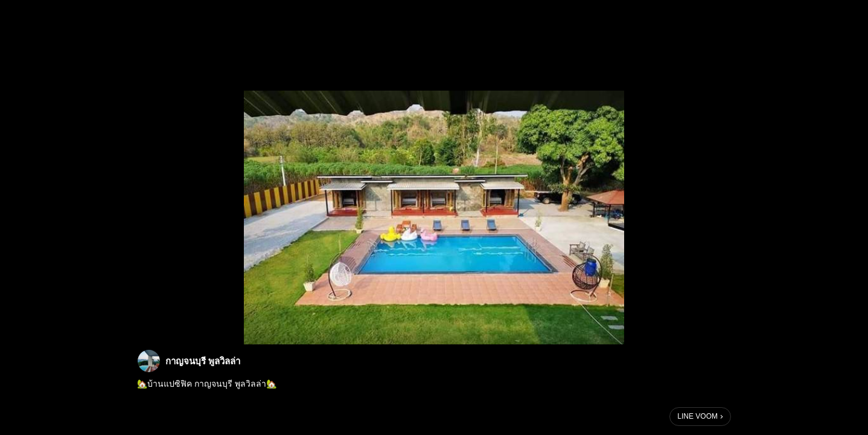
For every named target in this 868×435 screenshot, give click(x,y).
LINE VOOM (697, 416)
